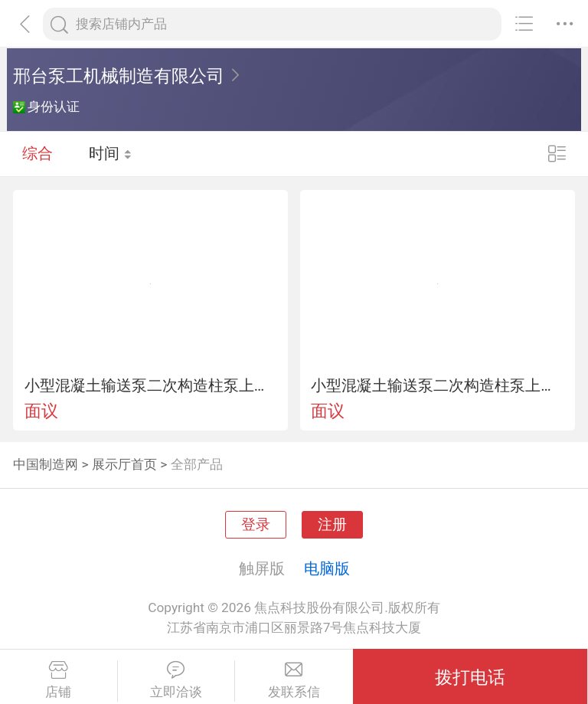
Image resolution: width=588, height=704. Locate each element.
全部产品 (197, 464)
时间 (111, 153)
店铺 (59, 680)
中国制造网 (46, 464)
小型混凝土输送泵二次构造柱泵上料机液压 (151, 385)
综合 (38, 153)
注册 (332, 525)
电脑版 (327, 568)
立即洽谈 (176, 680)
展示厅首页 (124, 464)
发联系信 (294, 680)
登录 (256, 525)
